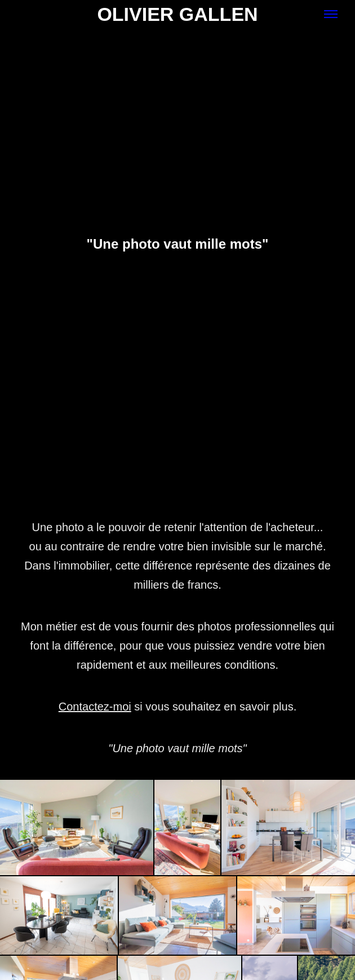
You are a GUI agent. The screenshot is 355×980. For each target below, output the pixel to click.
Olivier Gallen (177, 14)
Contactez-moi (95, 707)
